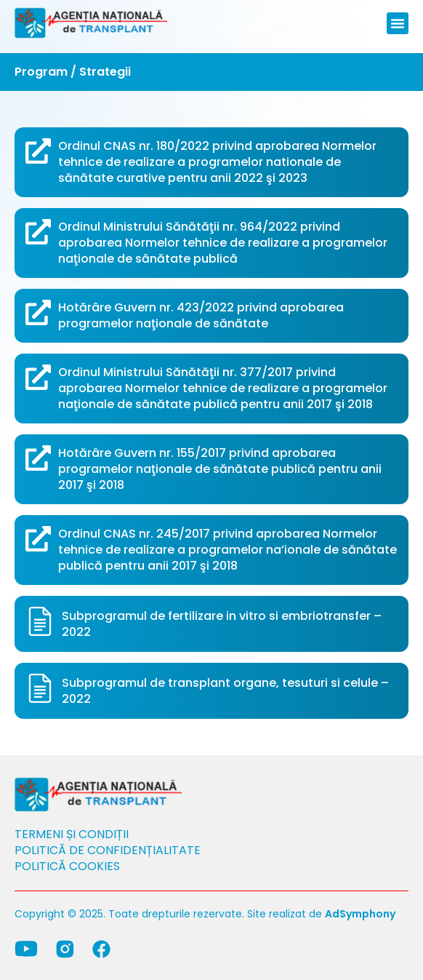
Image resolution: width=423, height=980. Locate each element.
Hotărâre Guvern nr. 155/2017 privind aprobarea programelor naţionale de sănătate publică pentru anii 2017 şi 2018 (220, 469)
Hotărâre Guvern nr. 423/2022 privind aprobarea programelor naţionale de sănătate (201, 315)
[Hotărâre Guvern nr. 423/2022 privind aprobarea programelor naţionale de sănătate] (38, 312)
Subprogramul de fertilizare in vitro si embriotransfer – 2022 (222, 624)
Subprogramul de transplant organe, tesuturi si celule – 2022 (225, 691)
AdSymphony (360, 914)
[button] (398, 23)
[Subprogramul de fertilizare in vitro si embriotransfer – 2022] (40, 621)
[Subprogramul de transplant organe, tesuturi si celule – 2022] (40, 688)
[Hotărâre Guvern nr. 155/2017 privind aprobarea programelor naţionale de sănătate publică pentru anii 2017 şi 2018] (38, 458)
